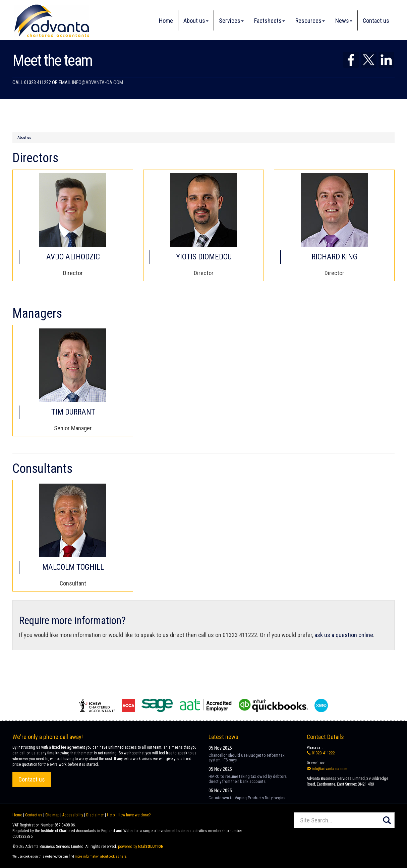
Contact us (376, 21)
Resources (310, 21)
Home (166, 21)
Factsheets (270, 21)
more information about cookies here (101, 856)
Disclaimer (95, 815)
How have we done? (134, 815)
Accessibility (73, 815)
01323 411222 (321, 753)
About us (196, 21)
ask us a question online (344, 635)
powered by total (141, 847)
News (344, 21)
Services (231, 21)
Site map (52, 815)
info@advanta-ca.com (98, 82)
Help (111, 815)
